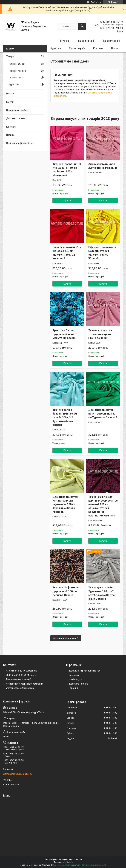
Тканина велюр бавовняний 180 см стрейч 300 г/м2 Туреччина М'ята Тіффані (65, 417)
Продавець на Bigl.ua (63, 862)
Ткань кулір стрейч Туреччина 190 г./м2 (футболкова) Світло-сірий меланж (102, 593)
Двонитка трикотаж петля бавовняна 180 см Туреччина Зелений (103, 414)
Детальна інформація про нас (85, 671)
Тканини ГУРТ (16, 78)
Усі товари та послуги (65, 638)
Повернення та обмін (17, 110)
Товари (10, 56)
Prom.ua (78, 859)
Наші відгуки (75, 679)
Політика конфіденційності (20, 143)
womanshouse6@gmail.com (20, 688)
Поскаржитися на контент (69, 865)
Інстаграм (74, 675)
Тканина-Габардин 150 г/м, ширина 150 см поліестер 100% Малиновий (67, 170)
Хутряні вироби (77, 48)
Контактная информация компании (24, 684)
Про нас (115, 48)
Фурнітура (56, 48)
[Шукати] (82, 26)
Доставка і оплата (16, 118)
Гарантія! (74, 688)
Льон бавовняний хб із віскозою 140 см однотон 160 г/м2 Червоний (67, 253)
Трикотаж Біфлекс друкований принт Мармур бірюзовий (64, 334)
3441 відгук (96, 2)
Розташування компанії (18, 679)
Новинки (11, 135)
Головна (65, 41)
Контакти (98, 48)
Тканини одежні (86, 41)
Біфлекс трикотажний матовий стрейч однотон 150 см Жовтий (102, 253)
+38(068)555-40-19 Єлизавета (22, 671)
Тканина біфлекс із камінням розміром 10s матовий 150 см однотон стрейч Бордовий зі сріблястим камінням (103, 506)
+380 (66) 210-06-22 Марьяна (21, 675)
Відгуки (10, 102)
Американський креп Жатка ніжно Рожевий (103, 166)
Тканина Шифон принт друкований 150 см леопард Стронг (67, 591)
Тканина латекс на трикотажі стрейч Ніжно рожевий (100, 334)
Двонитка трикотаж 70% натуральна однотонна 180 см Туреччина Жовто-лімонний (65, 504)
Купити (67, 201)
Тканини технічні (111, 41)
